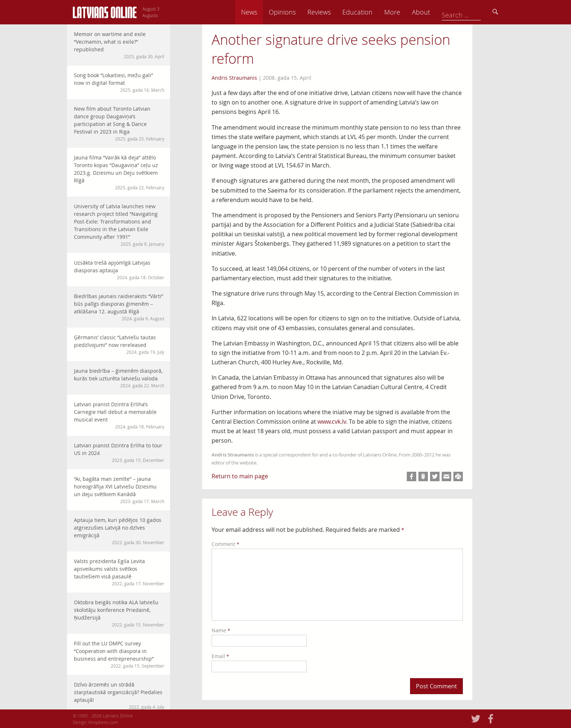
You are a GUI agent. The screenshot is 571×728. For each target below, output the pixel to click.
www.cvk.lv (332, 422)
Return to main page (240, 476)
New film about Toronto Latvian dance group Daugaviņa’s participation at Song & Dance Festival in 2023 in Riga (119, 124)
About (472, 12)
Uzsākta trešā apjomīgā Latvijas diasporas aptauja (119, 270)
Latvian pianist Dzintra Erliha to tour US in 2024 (119, 453)
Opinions (333, 12)
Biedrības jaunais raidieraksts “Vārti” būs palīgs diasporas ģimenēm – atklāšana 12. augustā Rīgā (119, 307)
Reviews (370, 12)
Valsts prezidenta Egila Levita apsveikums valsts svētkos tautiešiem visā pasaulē (119, 572)
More (443, 12)
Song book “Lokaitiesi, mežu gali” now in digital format (119, 82)
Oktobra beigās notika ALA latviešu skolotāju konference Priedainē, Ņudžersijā (119, 613)
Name (221, 630)
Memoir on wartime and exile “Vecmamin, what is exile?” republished (119, 45)
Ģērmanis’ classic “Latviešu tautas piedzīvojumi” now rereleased (119, 345)
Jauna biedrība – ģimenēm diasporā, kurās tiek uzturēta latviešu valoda (119, 378)
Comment (225, 544)
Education (408, 12)
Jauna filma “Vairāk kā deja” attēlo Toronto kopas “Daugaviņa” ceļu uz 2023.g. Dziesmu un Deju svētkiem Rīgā (119, 172)
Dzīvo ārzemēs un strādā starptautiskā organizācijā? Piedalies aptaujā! (119, 696)
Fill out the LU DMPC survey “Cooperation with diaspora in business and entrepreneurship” (119, 654)
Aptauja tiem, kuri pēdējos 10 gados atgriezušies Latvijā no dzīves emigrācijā (119, 531)
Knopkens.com (103, 722)
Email (220, 656)
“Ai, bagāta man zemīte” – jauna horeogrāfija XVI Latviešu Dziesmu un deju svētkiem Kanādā (119, 490)
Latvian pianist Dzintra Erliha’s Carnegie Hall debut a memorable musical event (119, 415)
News (300, 12)
